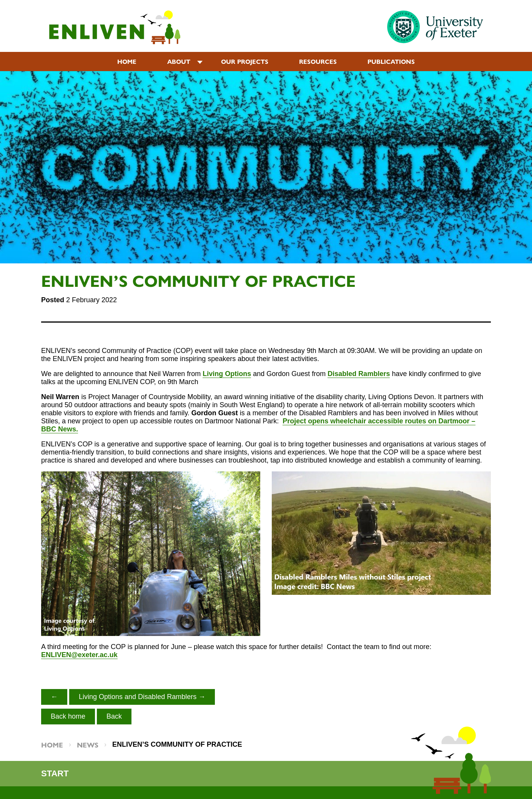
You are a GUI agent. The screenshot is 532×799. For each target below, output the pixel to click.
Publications (391, 61)
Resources (318, 61)
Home (127, 61)
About (179, 61)
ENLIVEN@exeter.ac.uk (79, 655)
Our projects (245, 61)
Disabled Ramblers (359, 374)
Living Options (227, 374)
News (88, 745)
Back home (68, 716)
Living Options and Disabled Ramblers (138, 697)
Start (55, 773)
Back (114, 716)
